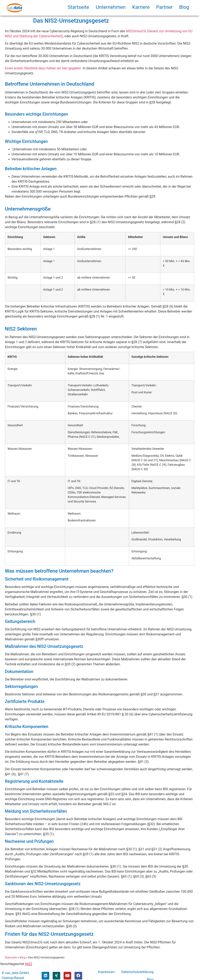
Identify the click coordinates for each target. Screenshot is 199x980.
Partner (164, 7)
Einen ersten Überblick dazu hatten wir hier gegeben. (43, 68)
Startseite (78, 7)
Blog (184, 7)
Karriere (141, 7)
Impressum (106, 972)
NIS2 (29, 964)
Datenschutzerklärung (137, 972)
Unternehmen (111, 7)
